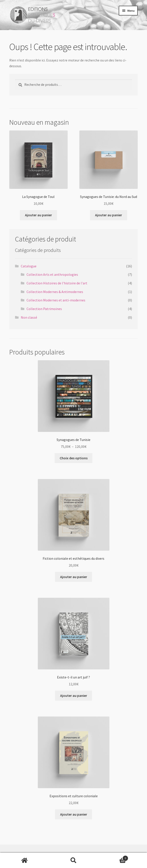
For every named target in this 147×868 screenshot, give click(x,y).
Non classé (29, 317)
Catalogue (29, 266)
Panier (113, 857)
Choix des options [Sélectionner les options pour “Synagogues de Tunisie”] (74, 458)
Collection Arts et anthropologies (52, 274)
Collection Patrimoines (44, 309)
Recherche (74, 860)
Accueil (25, 860)
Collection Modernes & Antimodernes (55, 292)
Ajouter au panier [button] (38, 215)
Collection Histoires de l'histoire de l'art (57, 283)
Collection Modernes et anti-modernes (56, 300)
